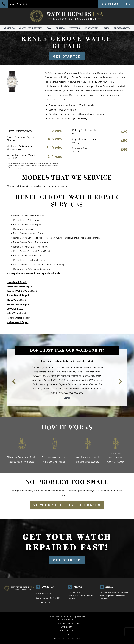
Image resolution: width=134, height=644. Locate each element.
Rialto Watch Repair (18, 296)
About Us (9, 28)
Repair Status (122, 28)
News (106, 28)
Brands (60, 28)
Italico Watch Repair (17, 313)
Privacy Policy (67, 620)
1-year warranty (79, 119)
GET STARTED (67, 56)
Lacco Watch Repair (17, 282)
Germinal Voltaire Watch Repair (22, 291)
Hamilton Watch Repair (18, 318)
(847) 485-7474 (74, 592)
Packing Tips (67, 631)
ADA (67, 635)
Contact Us (91, 28)
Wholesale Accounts (67, 638)
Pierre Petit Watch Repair (19, 287)
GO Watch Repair (15, 309)
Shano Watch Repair (17, 300)
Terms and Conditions (67, 623)
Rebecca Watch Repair (18, 304)
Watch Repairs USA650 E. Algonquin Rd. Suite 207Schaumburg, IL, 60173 (48, 598)
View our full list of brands (67, 505)
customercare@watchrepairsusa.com (114, 592)
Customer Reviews (31, 28)
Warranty (67, 627)
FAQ (49, 28)
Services (74, 28)
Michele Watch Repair (18, 322)
